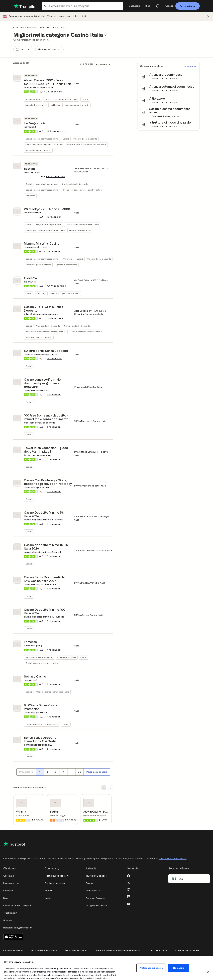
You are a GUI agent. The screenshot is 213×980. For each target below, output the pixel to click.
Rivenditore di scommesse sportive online (87, 144)
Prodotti (91, 883)
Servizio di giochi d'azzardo (38, 150)
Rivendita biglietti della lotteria (65, 293)
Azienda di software (67, 657)
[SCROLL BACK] (104, 788)
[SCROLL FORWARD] (110, 788)
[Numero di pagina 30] (80, 772)
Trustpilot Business (96, 876)
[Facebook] (129, 876)
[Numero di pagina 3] (56, 772)
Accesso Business (96, 898)
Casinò (85, 99)
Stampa (8, 920)
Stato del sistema (158, 950)
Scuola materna (33, 99)
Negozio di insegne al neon (49, 224)
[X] (129, 883)
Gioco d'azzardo (48, 27)
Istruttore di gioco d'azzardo (39, 337)
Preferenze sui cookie (187, 950)
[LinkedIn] (129, 897)
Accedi (48, 891)
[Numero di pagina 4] (64, 772)
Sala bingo (41, 293)
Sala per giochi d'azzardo (77, 105)
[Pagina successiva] (97, 772)
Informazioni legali (13, 950)
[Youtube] (129, 904)
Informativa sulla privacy (173, 859)
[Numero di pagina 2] (48, 772)
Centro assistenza (55, 883)
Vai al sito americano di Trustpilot (67, 16)
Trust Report (10, 913)
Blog (6, 898)
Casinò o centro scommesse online (61, 99)
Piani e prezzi (93, 891)
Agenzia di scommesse (36, 105)
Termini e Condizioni (76, 950)
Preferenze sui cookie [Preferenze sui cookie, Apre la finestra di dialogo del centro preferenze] (151, 968)
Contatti (8, 891)
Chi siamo (9, 876)
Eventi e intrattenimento (25, 27)
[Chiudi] (208, 16)
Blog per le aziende (96, 905)
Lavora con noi (11, 883)
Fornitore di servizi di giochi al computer (44, 144)
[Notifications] (158, 6)
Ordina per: (86, 64)
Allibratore (56, 105)
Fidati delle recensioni (57, 876)
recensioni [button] (54, 92)
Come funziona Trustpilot (17, 905)
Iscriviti (48, 898)
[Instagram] (129, 890)
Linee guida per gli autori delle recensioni (117, 950)
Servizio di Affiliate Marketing (39, 657)
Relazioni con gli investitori (18, 928)
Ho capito (179, 968)
